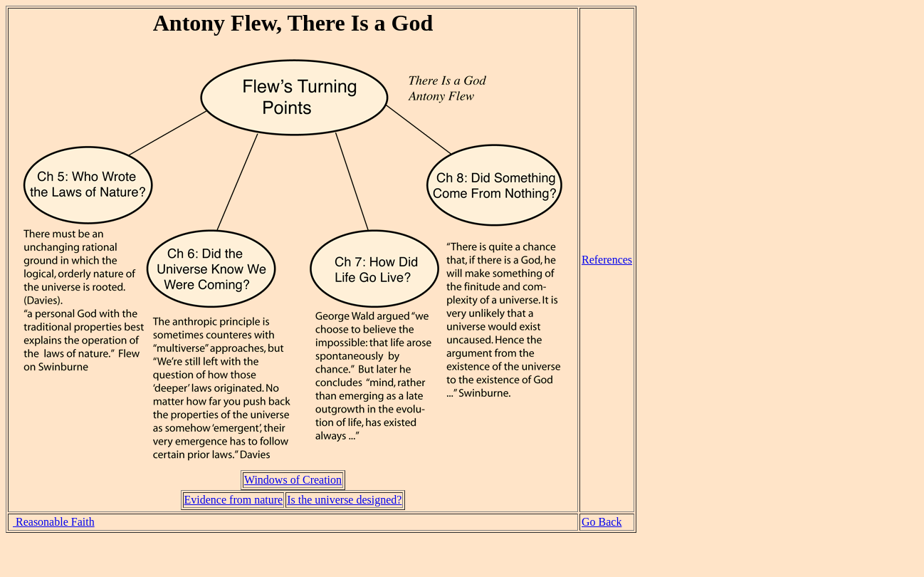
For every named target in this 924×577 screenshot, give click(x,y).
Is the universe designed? (344, 500)
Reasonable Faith (54, 522)
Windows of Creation (293, 480)
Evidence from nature (234, 500)
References (607, 260)
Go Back (602, 522)
